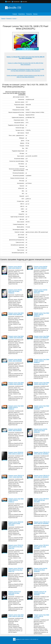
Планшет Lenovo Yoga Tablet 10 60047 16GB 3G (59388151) (41, 361)
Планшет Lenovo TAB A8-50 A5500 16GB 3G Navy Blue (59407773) (16, 570)
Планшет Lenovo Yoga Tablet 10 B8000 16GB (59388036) (41, 337)
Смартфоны (22, 14)
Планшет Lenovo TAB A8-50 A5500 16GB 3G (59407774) (16, 453)
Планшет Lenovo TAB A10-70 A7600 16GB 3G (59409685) (42, 523)
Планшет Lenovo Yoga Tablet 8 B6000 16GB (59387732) (41, 383)
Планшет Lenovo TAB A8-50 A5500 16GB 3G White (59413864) (16, 523)
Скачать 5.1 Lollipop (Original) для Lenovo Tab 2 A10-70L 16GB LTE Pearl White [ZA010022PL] (25, 64)
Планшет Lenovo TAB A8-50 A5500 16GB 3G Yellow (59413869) (41, 547)
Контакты (9, 2)
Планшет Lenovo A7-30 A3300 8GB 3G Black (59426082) (40, 593)
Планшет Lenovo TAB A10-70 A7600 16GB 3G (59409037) (42, 476)
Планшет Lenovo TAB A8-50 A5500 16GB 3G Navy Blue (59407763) (16, 547)
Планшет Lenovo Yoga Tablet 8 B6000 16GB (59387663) (16, 314)
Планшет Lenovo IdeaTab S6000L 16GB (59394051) (15, 430)
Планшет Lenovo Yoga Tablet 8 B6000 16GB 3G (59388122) (16, 407)
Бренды (35, 14)
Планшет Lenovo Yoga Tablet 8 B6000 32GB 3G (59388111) (16, 500)
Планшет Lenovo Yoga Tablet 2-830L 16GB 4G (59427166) (16, 616)
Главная (15, 14)
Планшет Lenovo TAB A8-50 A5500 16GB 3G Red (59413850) (41, 500)
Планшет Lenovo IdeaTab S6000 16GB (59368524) (41, 267)
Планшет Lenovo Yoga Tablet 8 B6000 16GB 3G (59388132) (41, 315)
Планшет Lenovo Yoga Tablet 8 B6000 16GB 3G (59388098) (41, 407)
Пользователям (16, 2)
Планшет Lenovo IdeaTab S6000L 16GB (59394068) (15, 360)
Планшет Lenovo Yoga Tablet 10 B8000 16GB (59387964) (16, 337)
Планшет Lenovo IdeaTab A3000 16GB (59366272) (15, 267)
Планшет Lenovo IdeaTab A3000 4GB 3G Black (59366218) (41, 431)
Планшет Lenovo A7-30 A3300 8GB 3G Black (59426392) (14, 593)
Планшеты (29, 14)
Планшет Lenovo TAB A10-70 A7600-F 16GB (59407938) (16, 476)
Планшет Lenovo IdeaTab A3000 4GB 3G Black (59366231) (15, 291)
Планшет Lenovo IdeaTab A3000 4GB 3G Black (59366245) (41, 570)
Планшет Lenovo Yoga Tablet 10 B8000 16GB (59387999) (16, 383)
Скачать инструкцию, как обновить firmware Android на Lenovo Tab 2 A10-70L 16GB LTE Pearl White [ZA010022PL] (25, 76)
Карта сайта (25, 2)
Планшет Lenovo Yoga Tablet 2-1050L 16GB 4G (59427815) (41, 616)
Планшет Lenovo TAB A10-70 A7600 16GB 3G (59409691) (42, 453)
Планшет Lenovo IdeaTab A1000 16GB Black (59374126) (41, 291)
